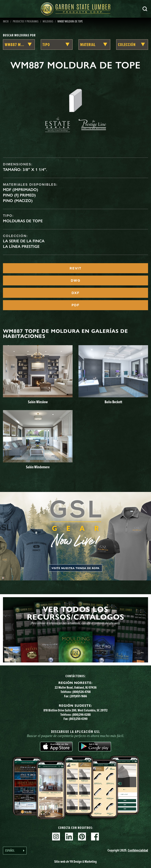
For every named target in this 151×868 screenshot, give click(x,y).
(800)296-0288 (81, 715)
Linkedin (69, 837)
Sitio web (75, 862)
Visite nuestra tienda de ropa (75, 568)
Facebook (95, 837)
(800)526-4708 (81, 692)
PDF (75, 305)
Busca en (145, 9)
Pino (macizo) (18, 201)
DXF (75, 293)
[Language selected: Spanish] (15, 851)
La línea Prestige (21, 246)
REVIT (75, 268)
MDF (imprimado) (21, 190)
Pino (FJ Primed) (19, 195)
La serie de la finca (24, 241)
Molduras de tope (23, 221)
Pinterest (82, 837)
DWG (76, 280)
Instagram (56, 837)
